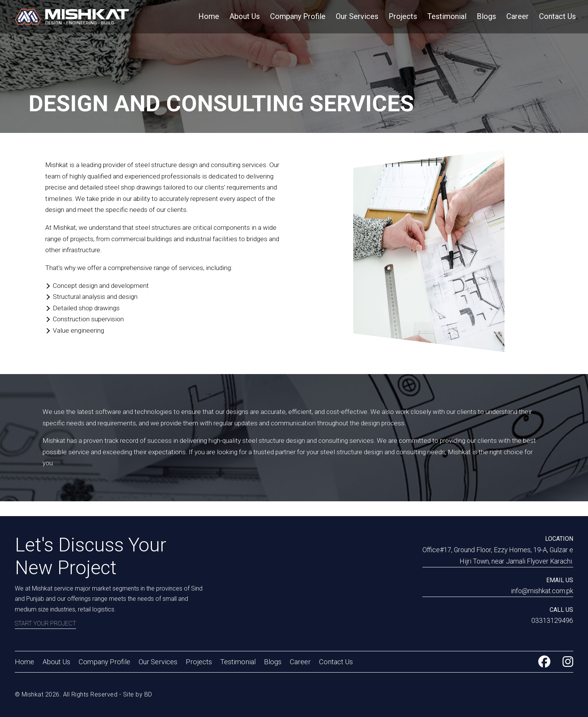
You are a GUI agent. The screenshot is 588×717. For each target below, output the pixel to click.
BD (148, 694)
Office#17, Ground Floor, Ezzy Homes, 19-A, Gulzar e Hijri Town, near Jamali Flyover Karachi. (498, 556)
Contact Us (557, 16)
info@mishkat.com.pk (542, 591)
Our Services (357, 16)
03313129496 (552, 621)
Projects (403, 16)
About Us (245, 16)
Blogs (486, 16)
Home (209, 16)
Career (518, 16)
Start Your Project (45, 623)
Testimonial (447, 16)
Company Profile (298, 16)
